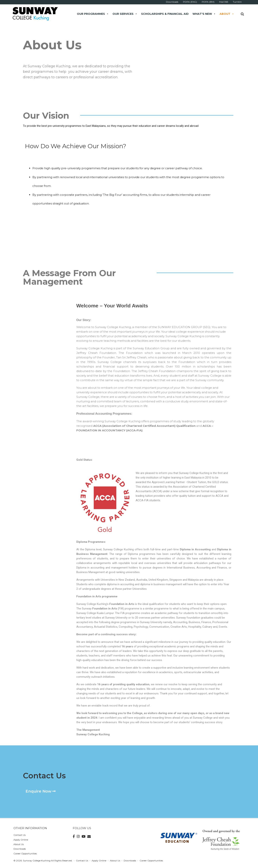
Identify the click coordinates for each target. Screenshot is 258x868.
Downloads (20, 849)
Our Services (125, 14)
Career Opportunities (25, 854)
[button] (41, 791)
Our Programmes (93, 14)
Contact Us (20, 835)
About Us (19, 844)
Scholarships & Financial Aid (165, 14)
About (227, 14)
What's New (204, 14)
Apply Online (21, 840)
